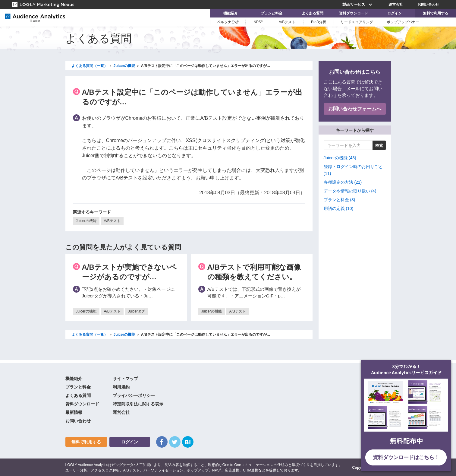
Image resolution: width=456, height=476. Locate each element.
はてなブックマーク (188, 442)
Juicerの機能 (86, 221)
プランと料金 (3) (340, 200)
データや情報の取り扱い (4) (350, 191)
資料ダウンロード (354, 13)
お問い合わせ (428, 5)
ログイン (395, 13)
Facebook (162, 442)
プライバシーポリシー (134, 395)
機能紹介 (231, 13)
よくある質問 (313, 13)
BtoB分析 (319, 22)
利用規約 (121, 387)
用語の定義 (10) (339, 208)
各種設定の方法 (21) (343, 182)
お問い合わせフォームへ (355, 109)
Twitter (175, 442)
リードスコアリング (357, 22)
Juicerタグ (137, 311)
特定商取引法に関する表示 (138, 404)
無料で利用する (436, 13)
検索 (379, 146)
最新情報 (74, 412)
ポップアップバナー (403, 22)
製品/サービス (358, 5)
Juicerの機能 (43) (340, 158)
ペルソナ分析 (228, 22)
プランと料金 (272, 13)
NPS (258, 22)
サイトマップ (125, 379)
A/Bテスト (287, 22)
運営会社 (396, 5)
